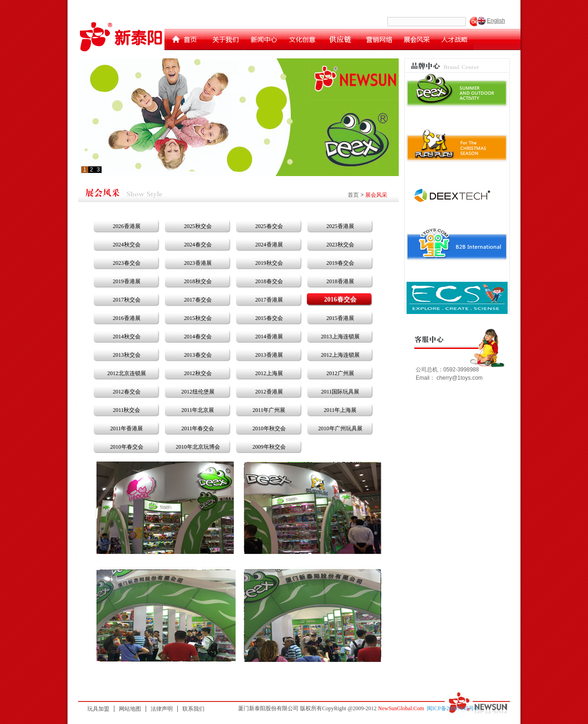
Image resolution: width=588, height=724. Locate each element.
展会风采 (376, 195)
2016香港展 (127, 318)
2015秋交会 (198, 318)
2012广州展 (340, 373)
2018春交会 (269, 281)
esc (457, 298)
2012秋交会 (198, 373)
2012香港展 (269, 392)
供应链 (341, 40)
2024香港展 (269, 245)
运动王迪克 (457, 194)
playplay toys (457, 145)
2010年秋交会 (269, 428)
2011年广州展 (269, 410)
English (496, 21)
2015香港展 (340, 318)
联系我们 (193, 709)
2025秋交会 (198, 226)
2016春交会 (340, 299)
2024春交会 (198, 245)
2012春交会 (127, 392)
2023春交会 (127, 263)
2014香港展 (269, 336)
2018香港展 (340, 281)
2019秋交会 (269, 263)
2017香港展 (269, 300)
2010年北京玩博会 (198, 447)
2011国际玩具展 (340, 392)
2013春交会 (198, 355)
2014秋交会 (127, 336)
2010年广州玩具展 (340, 428)
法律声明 (162, 709)
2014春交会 (198, 336)
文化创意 (302, 40)
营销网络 (379, 40)
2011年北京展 (198, 410)
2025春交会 (269, 226)
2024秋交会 (127, 245)
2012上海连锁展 (340, 355)
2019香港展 (127, 281)
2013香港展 (269, 355)
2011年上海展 (340, 410)
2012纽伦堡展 (198, 392)
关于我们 (225, 40)
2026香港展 (127, 226)
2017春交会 (198, 300)
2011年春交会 (198, 428)
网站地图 (130, 709)
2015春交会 (269, 318)
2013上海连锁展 (340, 336)
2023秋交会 (340, 245)
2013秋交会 (127, 355)
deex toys (457, 90)
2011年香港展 (127, 428)
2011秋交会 (127, 410)
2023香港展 (198, 263)
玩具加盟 (98, 709)
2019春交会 (340, 263)
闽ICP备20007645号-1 (453, 708)
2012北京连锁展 (127, 373)
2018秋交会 (198, 281)
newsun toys (457, 244)
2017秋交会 (127, 300)
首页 (186, 40)
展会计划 (417, 40)
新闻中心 (263, 40)
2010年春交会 (127, 447)
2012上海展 (269, 373)
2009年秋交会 (269, 447)
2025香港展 (340, 226)
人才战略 (455, 40)
